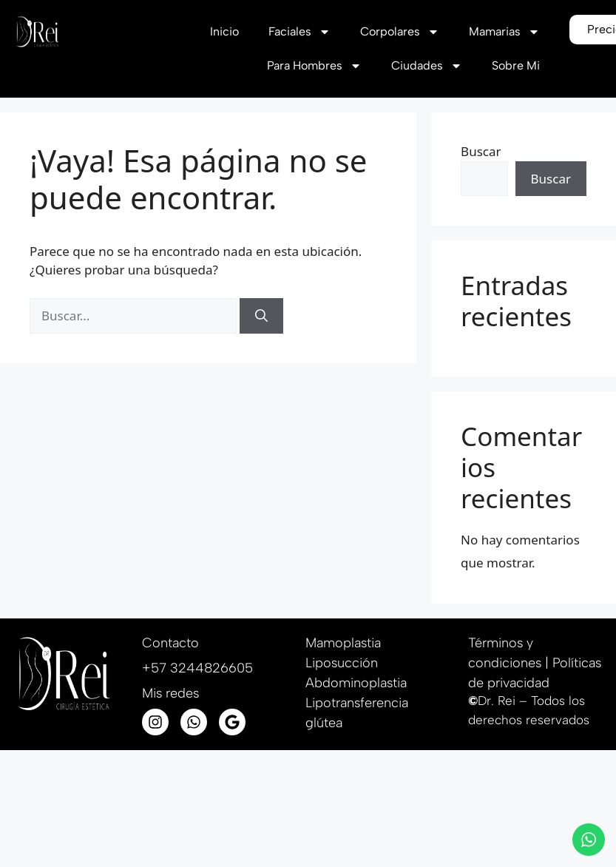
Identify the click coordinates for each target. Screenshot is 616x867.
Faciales (299, 32)
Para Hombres (314, 66)
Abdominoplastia (356, 683)
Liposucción (342, 663)
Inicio (224, 31)
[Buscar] (261, 316)
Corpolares (399, 32)
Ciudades (426, 66)
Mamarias (504, 32)
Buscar (481, 151)
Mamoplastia (343, 643)
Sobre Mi (515, 65)
